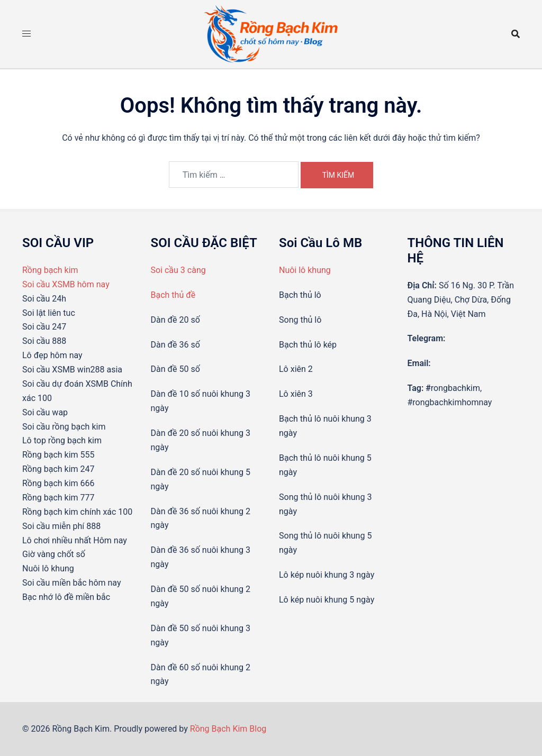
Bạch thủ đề (173, 295)
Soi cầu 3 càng (178, 270)
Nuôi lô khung (305, 270)
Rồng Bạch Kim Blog (228, 729)
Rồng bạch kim (50, 270)
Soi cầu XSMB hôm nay (66, 284)
